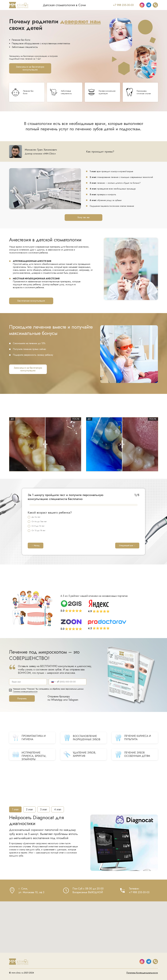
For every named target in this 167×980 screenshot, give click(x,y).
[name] (28, 682)
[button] (30, 68)
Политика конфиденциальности (25, 691)
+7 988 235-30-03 (123, 5)
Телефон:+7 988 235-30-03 (139, 890)
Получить (22, 698)
